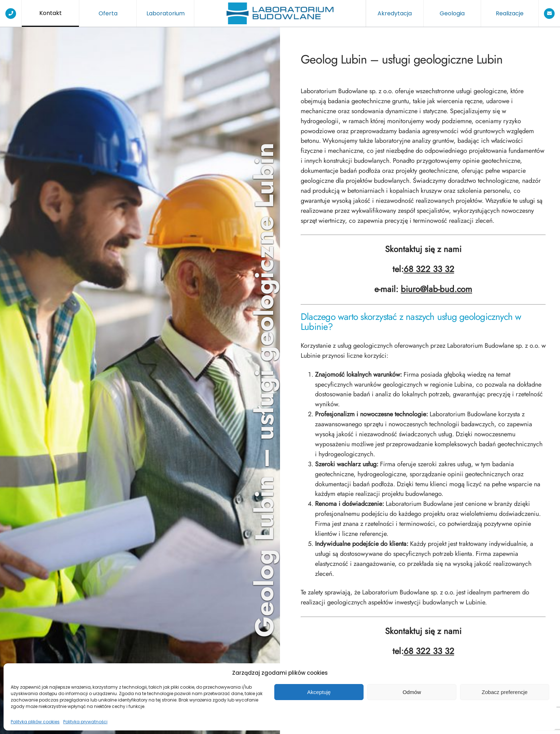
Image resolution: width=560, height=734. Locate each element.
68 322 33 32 (429, 269)
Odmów (412, 692)
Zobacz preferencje (505, 692)
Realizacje (510, 13)
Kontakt (51, 13)
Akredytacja (395, 13)
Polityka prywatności (85, 722)
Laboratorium (166, 13)
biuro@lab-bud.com (436, 289)
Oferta (108, 13)
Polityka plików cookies (35, 722)
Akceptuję (319, 692)
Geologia (452, 13)
